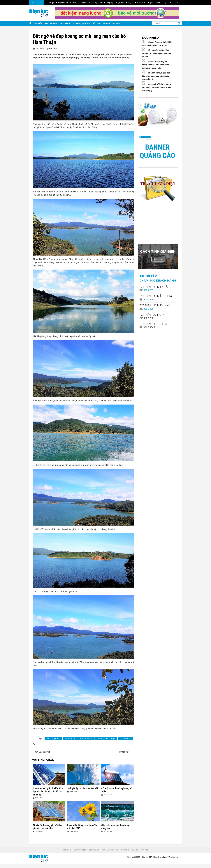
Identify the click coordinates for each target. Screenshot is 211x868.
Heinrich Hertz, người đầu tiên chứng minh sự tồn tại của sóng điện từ (156, 76)
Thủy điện (110, 3)
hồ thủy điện (125, 739)
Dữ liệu (106, 23)
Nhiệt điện (84, 3)
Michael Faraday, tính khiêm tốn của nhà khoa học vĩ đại (157, 44)
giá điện (121, 3)
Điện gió (51, 3)
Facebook (125, 752)
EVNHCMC (142, 3)
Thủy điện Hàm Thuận (106, 739)
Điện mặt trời (63, 3)
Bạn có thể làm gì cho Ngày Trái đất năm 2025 (83, 827)
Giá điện (116, 23)
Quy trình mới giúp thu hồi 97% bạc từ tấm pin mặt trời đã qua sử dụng (48, 791)
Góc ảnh (96, 23)
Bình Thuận (70, 739)
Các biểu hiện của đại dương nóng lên (115, 827)
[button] (171, 2)
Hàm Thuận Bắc (53, 739)
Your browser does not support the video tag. (158, 223)
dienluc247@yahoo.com (169, 857)
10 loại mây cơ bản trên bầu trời (83, 788)
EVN (74, 3)
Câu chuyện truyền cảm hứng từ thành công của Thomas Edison (157, 53)
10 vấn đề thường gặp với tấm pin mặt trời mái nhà (47, 827)
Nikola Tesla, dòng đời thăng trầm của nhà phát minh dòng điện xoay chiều (156, 65)
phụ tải (131, 3)
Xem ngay (158, 259)
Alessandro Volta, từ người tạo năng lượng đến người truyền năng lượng (157, 87)
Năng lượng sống (81, 23)
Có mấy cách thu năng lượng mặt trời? (117, 790)
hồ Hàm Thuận (86, 739)
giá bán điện (155, 3)
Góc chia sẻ (65, 23)
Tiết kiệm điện (97, 3)
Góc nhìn (38, 23)
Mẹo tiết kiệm (51, 23)
